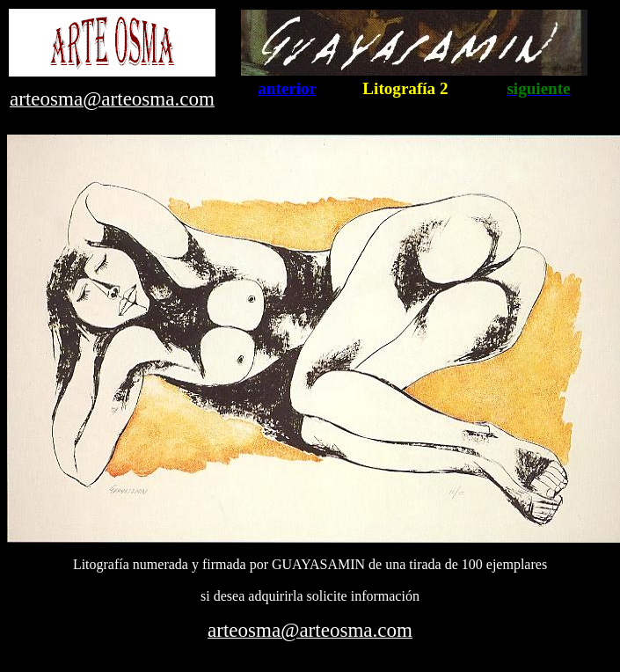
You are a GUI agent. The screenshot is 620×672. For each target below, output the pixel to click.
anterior (287, 88)
